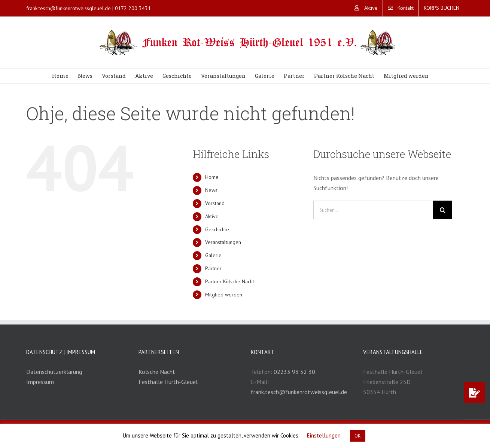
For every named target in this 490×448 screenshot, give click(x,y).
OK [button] (358, 436)
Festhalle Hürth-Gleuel (168, 382)
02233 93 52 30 (294, 372)
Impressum (40, 382)
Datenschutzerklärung (54, 372)
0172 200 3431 (133, 8)
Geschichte (217, 229)
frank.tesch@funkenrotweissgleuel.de (69, 8)
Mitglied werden (224, 295)
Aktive (212, 216)
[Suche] (442, 210)
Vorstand (215, 203)
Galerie (213, 255)
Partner (213, 268)
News (211, 190)
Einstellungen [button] (324, 435)
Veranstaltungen (223, 242)
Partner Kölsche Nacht (230, 281)
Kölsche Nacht (157, 372)
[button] (475, 393)
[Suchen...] (373, 210)
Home (212, 177)
